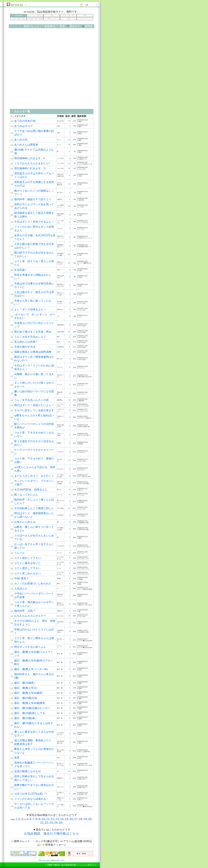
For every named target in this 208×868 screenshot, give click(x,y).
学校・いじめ (52, 19)
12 (52, 819)
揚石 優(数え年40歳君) (28, 693)
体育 (17, 758)
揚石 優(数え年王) (26, 688)
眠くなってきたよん (26, 495)
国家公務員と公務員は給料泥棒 (33, 352)
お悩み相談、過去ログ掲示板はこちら (52, 834)
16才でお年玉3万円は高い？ (31, 794)
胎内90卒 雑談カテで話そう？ (33, 199)
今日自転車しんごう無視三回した (34, 508)
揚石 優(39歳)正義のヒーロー (32, 708)
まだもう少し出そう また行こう (34, 476)
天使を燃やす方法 (25, 347)
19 (85, 819)
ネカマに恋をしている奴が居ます (34, 410)
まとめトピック (85, 19)
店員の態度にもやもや (27, 771)
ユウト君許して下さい (27, 568)
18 (80, 819)
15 (67, 819)
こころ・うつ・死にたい (35, 15)
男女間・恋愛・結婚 (35, 19)
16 (71, 819)
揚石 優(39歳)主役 (26, 698)
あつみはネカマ (23, 126)
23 (51, 822)
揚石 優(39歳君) (24, 683)
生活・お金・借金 (69, 15)
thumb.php (56, 860)
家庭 (85, 15)
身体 (52, 15)
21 (42, 822)
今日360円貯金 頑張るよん (31, 490)
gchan (48, 860)
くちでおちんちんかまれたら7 (32, 163)
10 (43, 819)
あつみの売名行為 (25, 121)
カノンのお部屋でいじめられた (33, 583)
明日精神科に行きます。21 (30, 168)
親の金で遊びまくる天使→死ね (33, 332)
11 (48, 819)
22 (46, 822)
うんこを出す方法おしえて (30, 337)
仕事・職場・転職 (19, 19)
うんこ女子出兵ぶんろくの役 (31, 400)
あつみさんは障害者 (26, 145)
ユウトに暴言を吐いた (27, 563)
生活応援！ (21, 270)
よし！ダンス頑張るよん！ (30, 309)
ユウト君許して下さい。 (29, 558)
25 (60, 822)
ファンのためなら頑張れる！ (31, 799)
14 (62, 819)
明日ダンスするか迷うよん (30, 647)
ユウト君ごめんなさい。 (29, 573)
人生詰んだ (21, 588)
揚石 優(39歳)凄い (26, 718)
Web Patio (42, 860)
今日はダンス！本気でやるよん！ (34, 222)
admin (63, 860)
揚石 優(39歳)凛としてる (30, 713)
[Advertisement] (52, 53)
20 (90, 819)
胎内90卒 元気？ (25, 611)
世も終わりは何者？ (26, 342)
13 (57, 819)
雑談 (69, 19)
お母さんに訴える (25, 522)
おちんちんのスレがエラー (30, 616)
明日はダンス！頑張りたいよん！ (34, 405)
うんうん (19, 553)
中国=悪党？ (22, 578)
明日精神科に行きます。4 (29, 158)
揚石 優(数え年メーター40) (31, 669)
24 (56, 822)
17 (76, 819)
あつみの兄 (21, 140)
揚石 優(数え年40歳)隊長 (30, 703)
